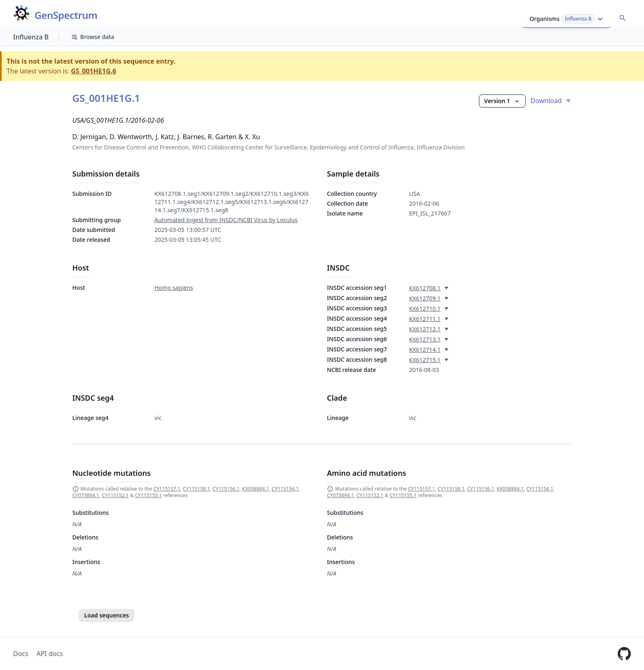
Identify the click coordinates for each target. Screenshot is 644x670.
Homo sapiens (174, 288)
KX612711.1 (425, 319)
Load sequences (107, 615)
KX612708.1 (425, 288)
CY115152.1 (115, 495)
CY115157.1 (167, 489)
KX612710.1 (425, 309)
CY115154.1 (285, 489)
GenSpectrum (66, 15)
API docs (50, 654)
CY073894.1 (86, 495)
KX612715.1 (425, 360)
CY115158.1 (196, 489)
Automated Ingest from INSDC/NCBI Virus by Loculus (226, 220)
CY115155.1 (149, 495)
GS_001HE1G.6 (94, 71)
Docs (21, 654)
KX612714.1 (425, 350)
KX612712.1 (425, 329)
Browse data (93, 37)
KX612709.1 (425, 298)
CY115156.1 (226, 489)
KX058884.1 (255, 489)
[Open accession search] (623, 18)
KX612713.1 (425, 339)
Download (551, 101)
